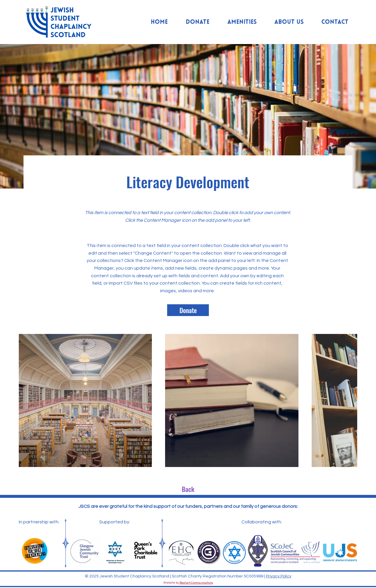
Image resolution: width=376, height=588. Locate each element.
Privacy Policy (279, 576)
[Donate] (188, 310)
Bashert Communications (196, 583)
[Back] (188, 489)
